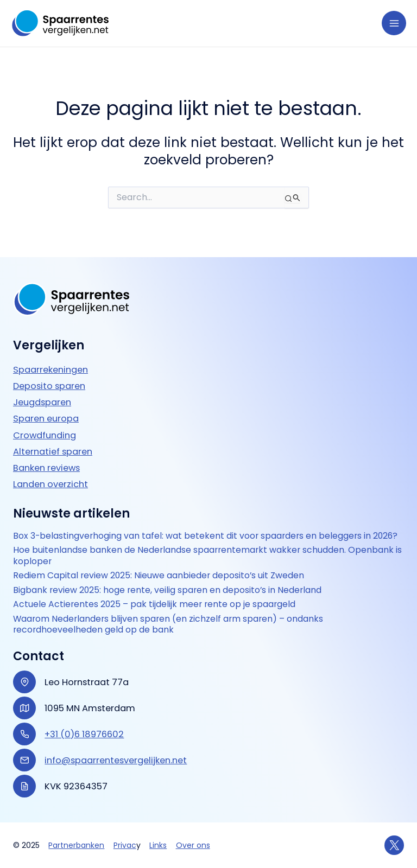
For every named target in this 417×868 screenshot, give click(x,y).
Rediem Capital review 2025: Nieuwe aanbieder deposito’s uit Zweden (159, 576)
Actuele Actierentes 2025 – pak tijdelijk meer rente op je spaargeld (154, 604)
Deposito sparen (49, 386)
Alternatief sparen (53, 452)
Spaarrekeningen (50, 370)
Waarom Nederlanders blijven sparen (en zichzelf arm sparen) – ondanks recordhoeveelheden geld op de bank (168, 625)
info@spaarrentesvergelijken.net (116, 760)
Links (158, 845)
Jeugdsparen (42, 402)
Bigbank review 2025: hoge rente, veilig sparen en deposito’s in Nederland (167, 590)
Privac (125, 845)
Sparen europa (46, 419)
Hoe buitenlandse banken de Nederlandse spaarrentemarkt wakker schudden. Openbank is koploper (207, 556)
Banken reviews (46, 468)
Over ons (193, 845)
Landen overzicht (50, 484)
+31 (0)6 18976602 (84, 734)
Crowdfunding (45, 435)
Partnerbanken (76, 845)
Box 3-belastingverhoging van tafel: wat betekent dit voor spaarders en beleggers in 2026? (205, 536)
